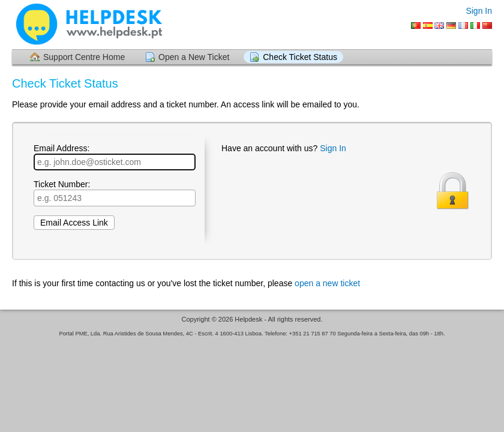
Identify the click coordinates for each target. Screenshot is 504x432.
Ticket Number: (115, 193)
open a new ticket (327, 283)
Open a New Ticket (194, 57)
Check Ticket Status (300, 57)
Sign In (479, 11)
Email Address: (115, 157)
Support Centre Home (84, 57)
